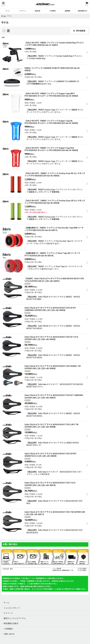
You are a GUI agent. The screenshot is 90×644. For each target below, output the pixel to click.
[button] (3, 4)
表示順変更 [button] (79, 31)
